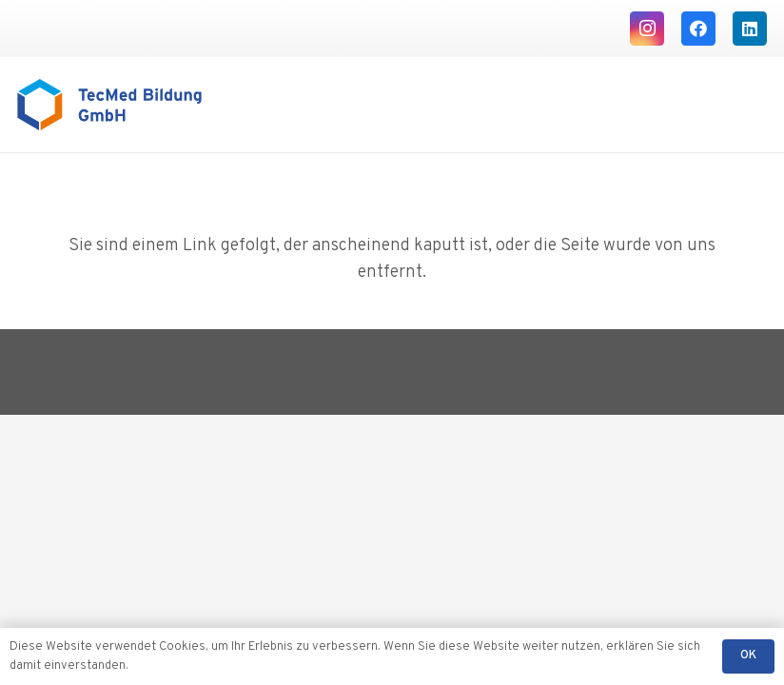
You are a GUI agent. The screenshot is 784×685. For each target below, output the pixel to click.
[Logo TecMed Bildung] (109, 105)
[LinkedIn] (750, 29)
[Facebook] (698, 29)
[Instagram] (647, 29)
